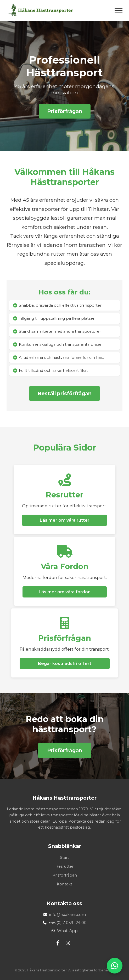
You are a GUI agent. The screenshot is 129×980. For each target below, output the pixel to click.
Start (64, 858)
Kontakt (64, 884)
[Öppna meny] (119, 11)
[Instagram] (68, 943)
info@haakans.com (68, 915)
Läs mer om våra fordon (65, 592)
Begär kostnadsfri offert (65, 664)
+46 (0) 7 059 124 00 (68, 923)
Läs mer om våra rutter (65, 520)
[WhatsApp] (115, 966)
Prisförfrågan (65, 111)
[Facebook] (58, 943)
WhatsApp (67, 931)
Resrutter (64, 866)
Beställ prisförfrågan (64, 393)
